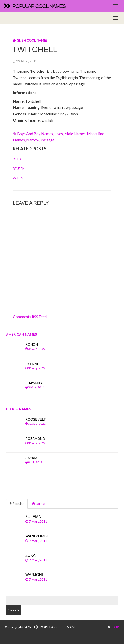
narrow (33, 140)
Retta (18, 178)
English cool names (30, 40)
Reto (17, 159)
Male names (75, 133)
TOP (113, 627)
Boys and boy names (35, 133)
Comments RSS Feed (30, 317)
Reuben (19, 169)
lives (59, 133)
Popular (17, 504)
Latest (39, 504)
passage (48, 140)
